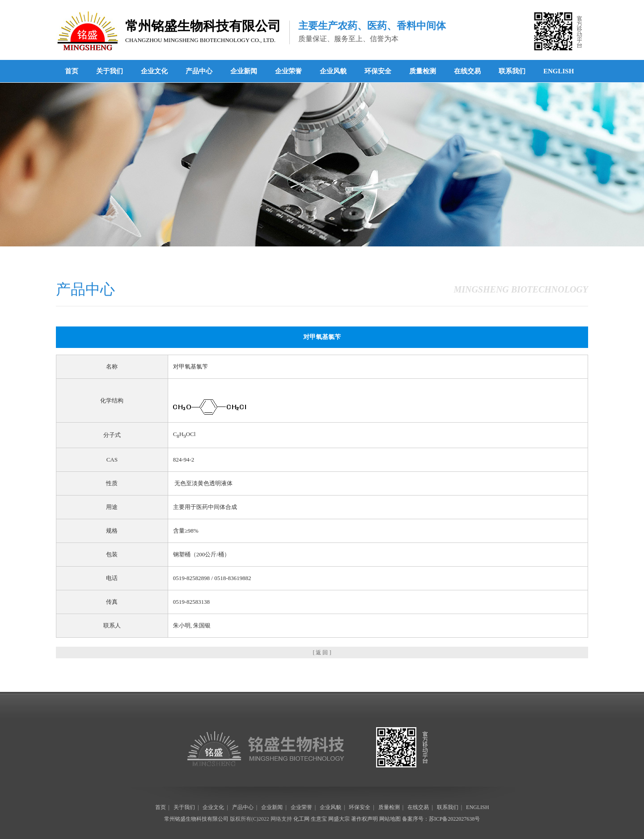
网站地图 (390, 819)
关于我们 (110, 71)
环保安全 (378, 71)
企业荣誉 (288, 71)
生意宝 (319, 819)
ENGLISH (559, 71)
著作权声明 (364, 819)
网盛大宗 (339, 819)
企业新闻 (244, 71)
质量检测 (423, 71)
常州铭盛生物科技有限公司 (196, 819)
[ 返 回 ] (322, 653)
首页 (72, 71)
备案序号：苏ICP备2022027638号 (441, 819)
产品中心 (199, 71)
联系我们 (512, 71)
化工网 (301, 819)
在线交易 (467, 71)
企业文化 (154, 71)
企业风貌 (333, 71)
